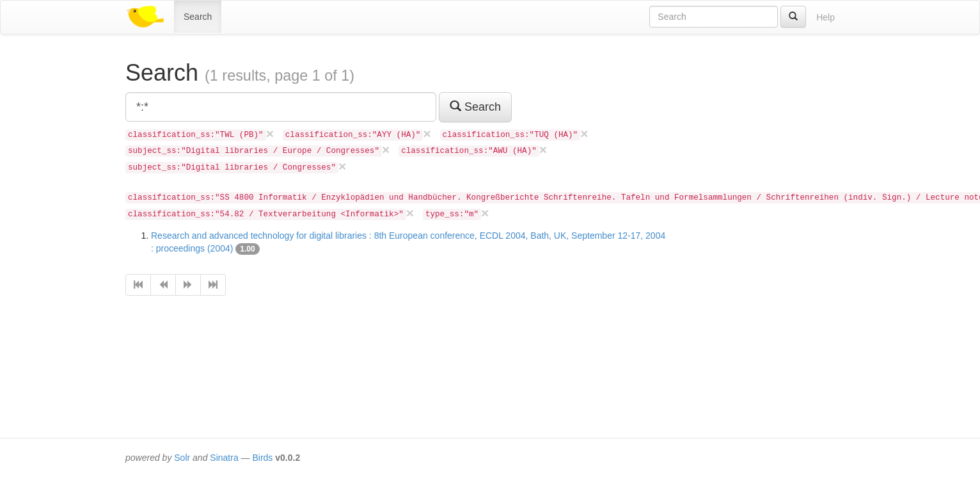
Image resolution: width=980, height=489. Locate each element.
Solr (182, 458)
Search (198, 17)
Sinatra (224, 458)
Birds (262, 458)
